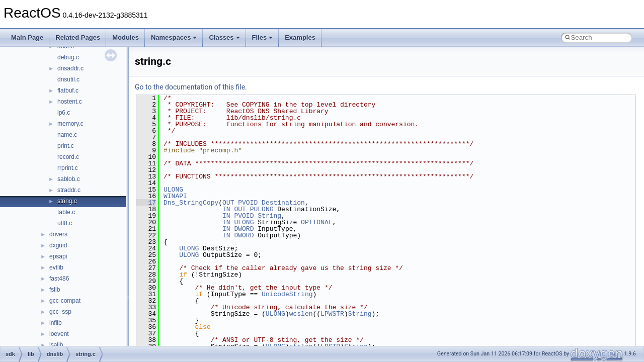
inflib (56, 323)
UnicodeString (287, 294)
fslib (55, 290)
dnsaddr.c (70, 68)
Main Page (27, 37)
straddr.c (69, 190)
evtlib (56, 267)
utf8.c (65, 223)
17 (146, 203)
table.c (66, 212)
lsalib (56, 345)
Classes (224, 37)
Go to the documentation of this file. (191, 87)
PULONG (262, 209)
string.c (67, 201)
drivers (58, 234)
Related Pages (78, 37)
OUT (228, 203)
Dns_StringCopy (191, 203)
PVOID (248, 203)
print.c (66, 146)
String (269, 216)
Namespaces (174, 37)
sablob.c (69, 179)
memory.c (70, 124)
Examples (300, 37)
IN (226, 209)
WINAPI (175, 196)
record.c (68, 157)
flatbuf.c (68, 90)
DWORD (244, 229)
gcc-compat (65, 301)
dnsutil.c (68, 79)
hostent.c (70, 102)
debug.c (68, 57)
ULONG (173, 190)
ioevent (59, 334)
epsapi (58, 256)
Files (263, 37)
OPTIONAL (316, 222)
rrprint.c (68, 168)
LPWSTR (332, 314)
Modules (126, 37)
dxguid (58, 245)
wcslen (301, 314)
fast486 (59, 279)
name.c (67, 135)
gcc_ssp (60, 312)
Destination (283, 203)
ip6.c (64, 113)
